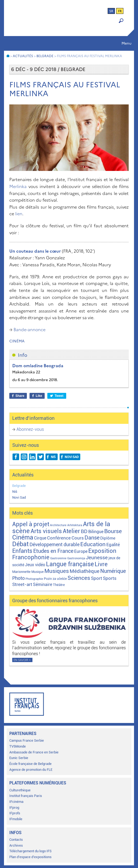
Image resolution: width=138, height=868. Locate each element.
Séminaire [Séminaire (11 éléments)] (43, 584)
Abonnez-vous (30, 429)
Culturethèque (20, 790)
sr (111, 11)
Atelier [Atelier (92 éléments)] (71, 531)
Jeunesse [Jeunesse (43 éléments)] (97, 558)
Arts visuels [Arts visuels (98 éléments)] (46, 531)
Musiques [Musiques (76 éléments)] (57, 571)
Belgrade (19, 486)
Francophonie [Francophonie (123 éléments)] (31, 557)
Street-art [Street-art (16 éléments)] (22, 584)
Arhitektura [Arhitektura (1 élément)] (75, 525)
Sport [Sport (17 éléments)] (97, 578)
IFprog (14, 808)
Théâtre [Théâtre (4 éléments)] (59, 585)
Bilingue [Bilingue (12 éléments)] (96, 532)
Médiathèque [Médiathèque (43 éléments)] (85, 571)
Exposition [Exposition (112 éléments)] (102, 551)
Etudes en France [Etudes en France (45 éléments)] (53, 551)
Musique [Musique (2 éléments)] (37, 572)
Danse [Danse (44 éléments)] (92, 538)
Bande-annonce (30, 330)
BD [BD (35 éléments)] (84, 531)
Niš (15, 492)
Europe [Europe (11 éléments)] (81, 551)
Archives (16, 845)
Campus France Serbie (27, 740)
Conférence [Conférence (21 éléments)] (59, 538)
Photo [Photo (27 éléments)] (18, 578)
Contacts (16, 840)
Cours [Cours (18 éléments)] (78, 538)
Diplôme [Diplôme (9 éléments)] (108, 538)
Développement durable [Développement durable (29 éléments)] (55, 544)
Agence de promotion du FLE (31, 770)
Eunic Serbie (19, 758)
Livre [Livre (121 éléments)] (101, 564)
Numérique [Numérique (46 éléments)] (113, 571)
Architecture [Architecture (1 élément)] (58, 525)
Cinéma (17, 341)
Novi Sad (19, 497)
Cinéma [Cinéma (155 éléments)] (23, 537)
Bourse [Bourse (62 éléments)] (113, 531)
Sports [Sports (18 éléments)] (110, 578)
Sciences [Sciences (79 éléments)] (79, 578)
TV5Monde (18, 746)
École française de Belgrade (30, 764)
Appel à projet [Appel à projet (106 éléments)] (31, 524)
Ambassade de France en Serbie (34, 752)
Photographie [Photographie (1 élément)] (34, 579)
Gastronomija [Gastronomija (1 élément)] (76, 558)
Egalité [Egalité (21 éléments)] (113, 545)
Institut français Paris (26, 796)
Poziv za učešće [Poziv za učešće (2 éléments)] (55, 579)
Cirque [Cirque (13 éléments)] (40, 538)
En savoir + (22, 660)
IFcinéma (16, 802)
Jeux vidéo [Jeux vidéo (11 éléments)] (35, 565)
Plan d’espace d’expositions (30, 857)
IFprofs (15, 813)
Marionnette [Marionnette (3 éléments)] (21, 572)
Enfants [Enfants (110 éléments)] (22, 551)
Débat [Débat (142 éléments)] (20, 544)
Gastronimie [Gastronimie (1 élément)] (58, 558)
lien (19, 214)
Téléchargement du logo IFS (30, 851)
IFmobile (16, 819)
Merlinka (18, 186)
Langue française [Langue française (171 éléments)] (70, 564)
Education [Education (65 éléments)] (93, 544)
